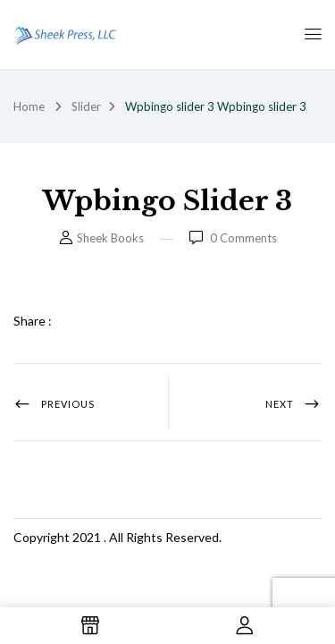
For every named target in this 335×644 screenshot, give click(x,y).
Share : (33, 321)
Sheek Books (110, 238)
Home (29, 106)
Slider (86, 106)
